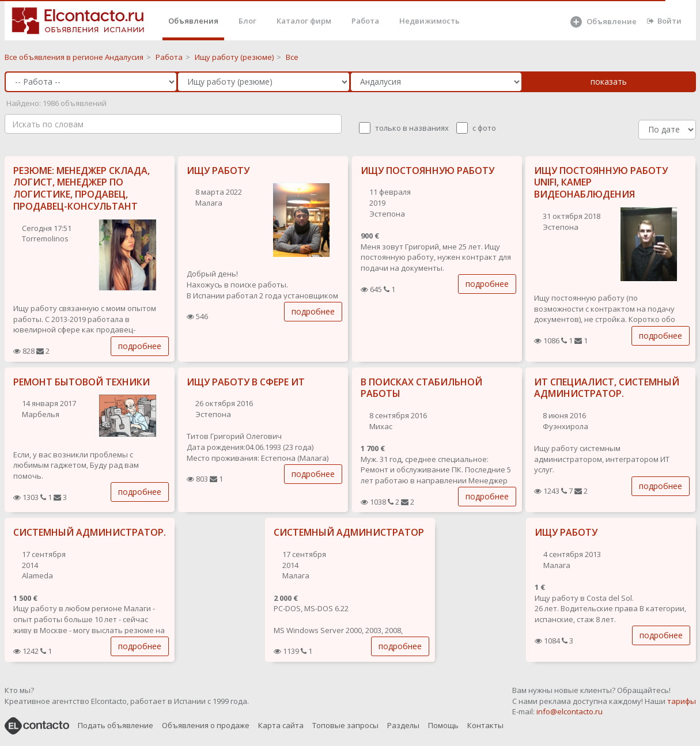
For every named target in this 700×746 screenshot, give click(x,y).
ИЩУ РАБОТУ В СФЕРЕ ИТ (246, 382)
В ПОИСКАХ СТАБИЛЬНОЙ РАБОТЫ (421, 388)
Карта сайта (281, 725)
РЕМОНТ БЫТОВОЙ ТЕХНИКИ (82, 382)
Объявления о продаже (206, 725)
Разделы (403, 725)
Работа (365, 21)
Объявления (193, 21)
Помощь (443, 725)
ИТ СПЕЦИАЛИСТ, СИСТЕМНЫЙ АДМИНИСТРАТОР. (607, 388)
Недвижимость (430, 21)
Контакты (485, 725)
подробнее (140, 346)
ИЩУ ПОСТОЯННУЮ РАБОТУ (427, 171)
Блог (247, 21)
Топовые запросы (345, 725)
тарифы (682, 701)
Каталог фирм (304, 21)
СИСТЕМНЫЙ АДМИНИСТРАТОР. (90, 532)
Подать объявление (116, 725)
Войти (664, 21)
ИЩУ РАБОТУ (218, 171)
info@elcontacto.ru (570, 711)
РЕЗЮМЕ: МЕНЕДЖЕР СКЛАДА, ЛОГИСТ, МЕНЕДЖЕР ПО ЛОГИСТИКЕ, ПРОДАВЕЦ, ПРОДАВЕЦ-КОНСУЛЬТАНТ (82, 188)
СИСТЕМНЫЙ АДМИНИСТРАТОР (349, 532)
